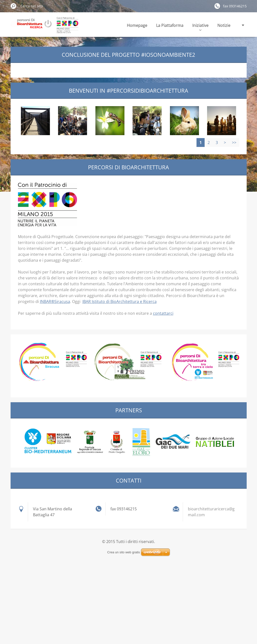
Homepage (137, 25)
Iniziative (200, 27)
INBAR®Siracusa (55, 301)
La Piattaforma (170, 25)
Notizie (224, 25)
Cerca (14, 6)
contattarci (163, 313)
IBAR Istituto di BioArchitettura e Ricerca (120, 301)
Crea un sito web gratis (124, 552)
